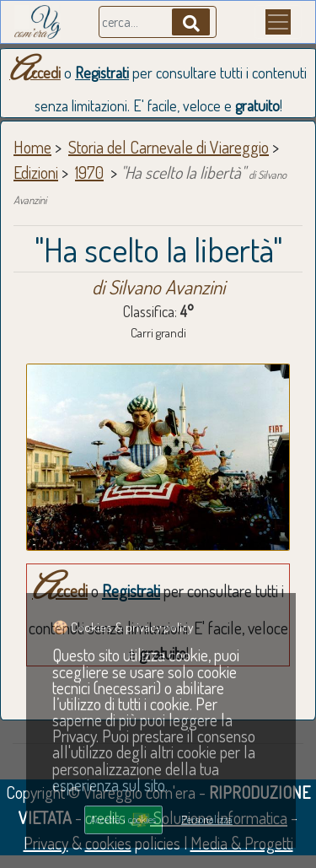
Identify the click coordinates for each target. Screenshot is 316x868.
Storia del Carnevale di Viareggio (169, 147)
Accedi (35, 73)
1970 (89, 172)
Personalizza (207, 819)
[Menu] (278, 22)
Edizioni (36, 172)
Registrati (102, 73)
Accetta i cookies (123, 819)
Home (32, 147)
